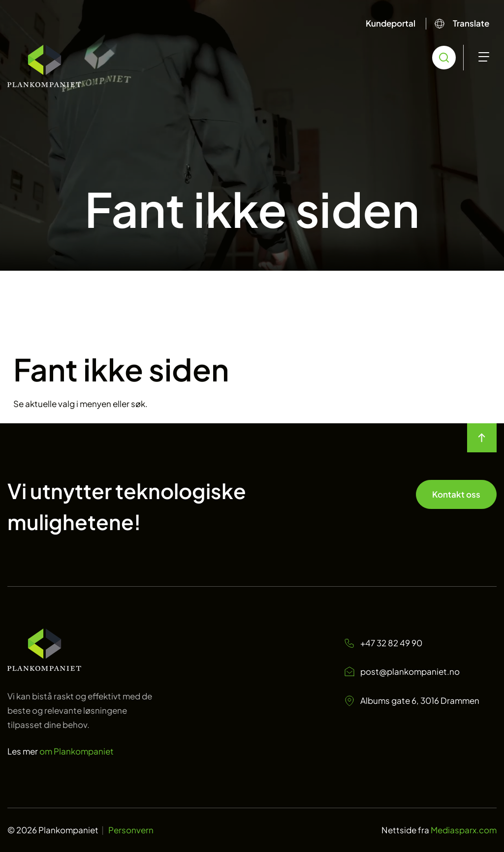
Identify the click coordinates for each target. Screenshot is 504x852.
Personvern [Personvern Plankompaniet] (131, 830)
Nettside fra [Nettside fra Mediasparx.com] (439, 830)
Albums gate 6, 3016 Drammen (411, 701)
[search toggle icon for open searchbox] (444, 58)
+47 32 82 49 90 (383, 643)
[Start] (44, 66)
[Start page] (44, 667)
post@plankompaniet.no (402, 672)
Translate (471, 23)
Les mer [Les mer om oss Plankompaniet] (61, 751)
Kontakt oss (456, 494)
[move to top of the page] (482, 438)
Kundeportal (391, 23)
